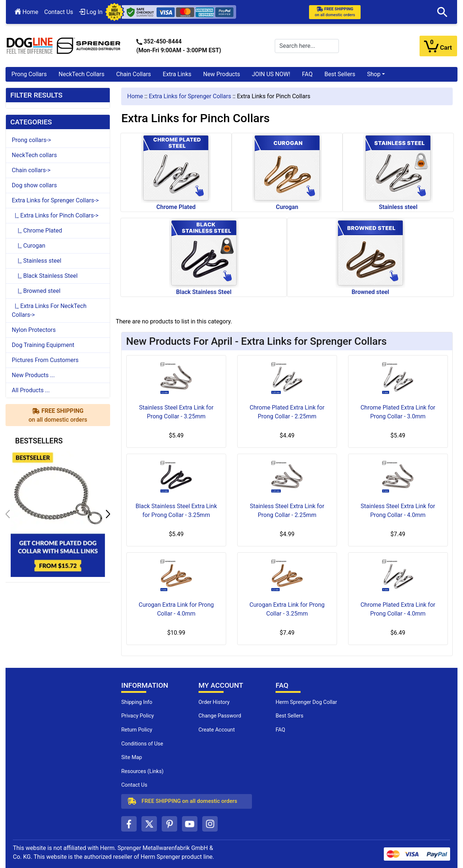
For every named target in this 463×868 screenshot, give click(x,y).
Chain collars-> (31, 170)
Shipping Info (137, 702)
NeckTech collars (34, 155)
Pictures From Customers (45, 360)
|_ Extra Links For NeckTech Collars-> (49, 310)
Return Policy (137, 730)
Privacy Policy (138, 716)
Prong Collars (29, 74)
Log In (91, 12)
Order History (214, 702)
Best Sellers (340, 74)
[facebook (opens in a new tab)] (129, 824)
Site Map (131, 757)
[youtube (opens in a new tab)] (190, 824)
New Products (222, 74)
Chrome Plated (176, 172)
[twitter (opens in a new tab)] (149, 824)
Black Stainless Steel (204, 257)
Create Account (217, 730)
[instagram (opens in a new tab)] (210, 824)
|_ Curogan (29, 246)
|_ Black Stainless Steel (45, 276)
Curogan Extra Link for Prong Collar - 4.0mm (176, 609)
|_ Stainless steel (36, 261)
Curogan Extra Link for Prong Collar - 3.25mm (287, 609)
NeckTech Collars (82, 74)
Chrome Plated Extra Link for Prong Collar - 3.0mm (398, 412)
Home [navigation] (135, 96)
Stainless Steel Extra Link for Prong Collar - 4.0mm (398, 511)
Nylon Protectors (34, 330)
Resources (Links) (142, 771)
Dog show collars (34, 185)
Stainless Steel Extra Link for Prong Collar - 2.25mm (287, 511)
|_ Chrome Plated (37, 231)
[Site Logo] (64, 45)
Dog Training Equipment (43, 345)
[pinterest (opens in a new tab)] (169, 824)
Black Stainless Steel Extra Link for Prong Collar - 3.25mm (176, 511)
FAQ (307, 74)
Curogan (287, 172)
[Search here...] (307, 46)
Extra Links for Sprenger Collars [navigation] (190, 96)
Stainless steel (398, 172)
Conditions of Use (142, 744)
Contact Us (59, 12)
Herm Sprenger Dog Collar (306, 702)
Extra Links (177, 74)
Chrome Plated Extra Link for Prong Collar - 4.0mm (398, 609)
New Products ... (33, 375)
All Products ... (31, 390)
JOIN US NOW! (271, 74)
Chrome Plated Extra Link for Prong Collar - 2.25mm (287, 412)
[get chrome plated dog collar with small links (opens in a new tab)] (58, 513)
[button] (442, 12)
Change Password (220, 716)
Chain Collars (133, 74)
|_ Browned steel (36, 291)
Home (27, 12)
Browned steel (370, 257)
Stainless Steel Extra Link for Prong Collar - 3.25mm (176, 412)
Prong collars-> (31, 140)
